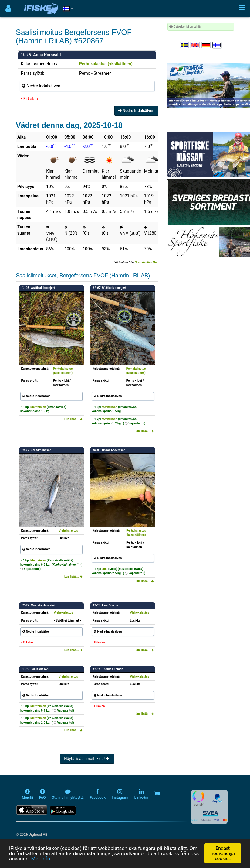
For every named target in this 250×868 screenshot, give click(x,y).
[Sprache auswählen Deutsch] (206, 45)
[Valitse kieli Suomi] (217, 45)
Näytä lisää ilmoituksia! (87, 758)
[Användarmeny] (8, 8)
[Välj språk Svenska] (185, 45)
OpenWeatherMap (147, 262)
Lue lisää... (73, 419)
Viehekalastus (68, 531)
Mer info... (42, 859)
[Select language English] (195, 45)
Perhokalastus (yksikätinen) (106, 64)
